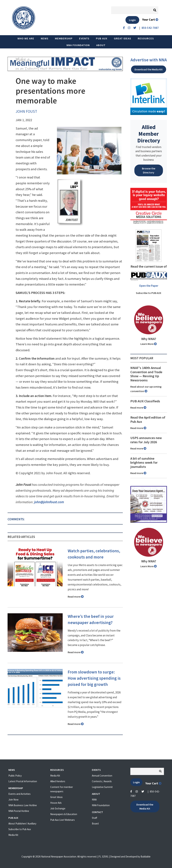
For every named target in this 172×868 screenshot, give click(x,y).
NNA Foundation (78, 45)
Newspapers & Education (64, 814)
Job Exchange (58, 808)
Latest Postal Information (23, 781)
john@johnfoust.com (49, 502)
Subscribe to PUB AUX (149, 293)
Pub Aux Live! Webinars (62, 820)
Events (84, 38)
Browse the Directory (149, 170)
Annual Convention (102, 776)
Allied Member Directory (149, 134)
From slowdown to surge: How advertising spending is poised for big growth (94, 678)
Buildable (146, 857)
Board (95, 824)
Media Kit (13, 835)
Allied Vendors (58, 781)
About (101, 45)
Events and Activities (19, 794)
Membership (64, 38)
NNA (94, 800)
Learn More (149, 344)
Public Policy (15, 776)
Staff (94, 818)
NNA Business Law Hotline (23, 805)
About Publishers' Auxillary (22, 824)
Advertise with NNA (149, 60)
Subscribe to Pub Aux (20, 829)
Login (132, 20)
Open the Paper (149, 286)
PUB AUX (102, 38)
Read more (76, 597)
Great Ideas (123, 38)
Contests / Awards (102, 781)
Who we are (26, 38)
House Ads (56, 803)
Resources (146, 38)
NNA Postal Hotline (19, 811)
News (45, 38)
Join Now (13, 800)
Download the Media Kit (149, 69)
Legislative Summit (102, 787)
